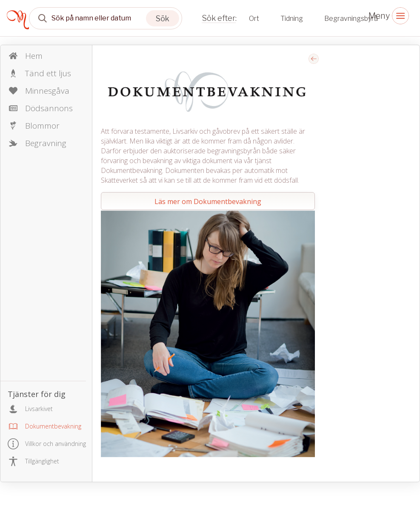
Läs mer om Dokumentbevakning (208, 201)
